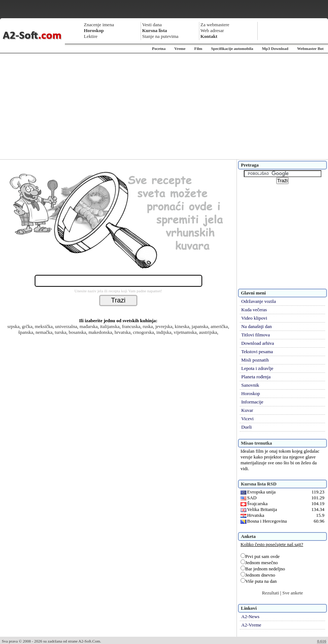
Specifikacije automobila (232, 48)
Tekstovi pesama (257, 352)
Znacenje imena (99, 25)
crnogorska (144, 332)
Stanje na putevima (160, 36)
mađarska (89, 326)
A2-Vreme (251, 625)
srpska (13, 326)
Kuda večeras (254, 310)
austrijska (208, 332)
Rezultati (271, 593)
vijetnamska (185, 332)
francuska (131, 326)
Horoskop (251, 393)
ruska (148, 326)
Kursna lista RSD (259, 484)
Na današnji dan (257, 326)
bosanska (78, 332)
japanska (200, 326)
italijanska (110, 326)
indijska (164, 332)
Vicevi (247, 419)
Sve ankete (293, 593)
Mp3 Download (275, 48)
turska (60, 332)
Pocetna (159, 48)
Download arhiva (258, 343)
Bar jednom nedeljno (263, 569)
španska (26, 332)
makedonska (100, 332)
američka (219, 326)
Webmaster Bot (310, 48)
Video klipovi (254, 318)
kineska (182, 326)
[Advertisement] (164, 106)
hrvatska (122, 332)
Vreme (180, 48)
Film (198, 48)
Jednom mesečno (259, 563)
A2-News (250, 616)
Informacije (252, 402)
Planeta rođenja (256, 377)
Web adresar (212, 30)
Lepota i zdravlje (257, 368)
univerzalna (66, 326)
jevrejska (164, 326)
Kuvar (247, 410)
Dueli (247, 427)
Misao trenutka (256, 443)
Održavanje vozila (259, 301)
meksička (44, 326)
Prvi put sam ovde (260, 556)
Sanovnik (250, 385)
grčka (27, 326)
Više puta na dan (259, 581)
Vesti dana (152, 25)
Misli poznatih (255, 360)
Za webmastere (215, 25)
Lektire (91, 36)
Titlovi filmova (256, 335)
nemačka (44, 332)
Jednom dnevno (258, 575)
